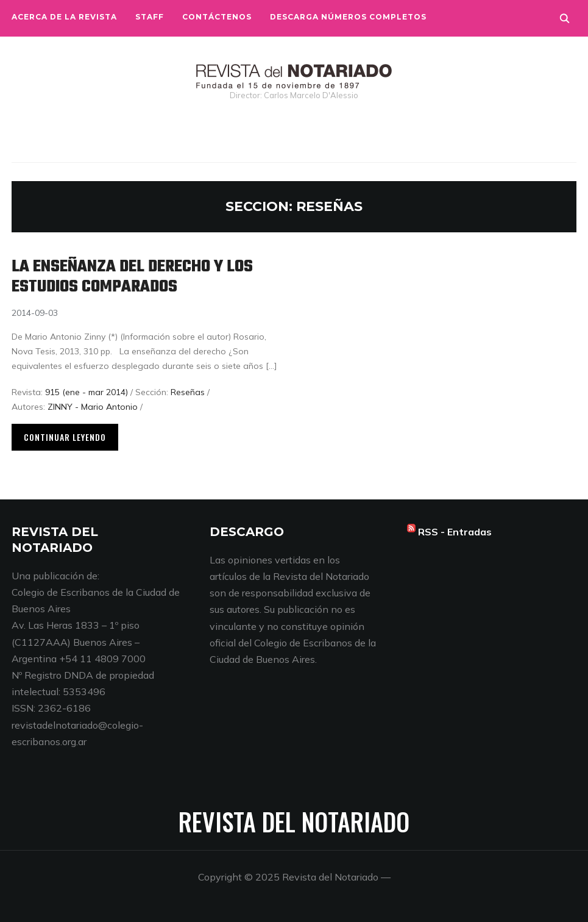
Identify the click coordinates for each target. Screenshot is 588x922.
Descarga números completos (348, 17)
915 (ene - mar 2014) (87, 392)
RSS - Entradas (455, 532)
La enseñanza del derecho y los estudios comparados (132, 277)
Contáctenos (217, 17)
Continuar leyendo (65, 437)
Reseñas (188, 392)
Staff (150, 17)
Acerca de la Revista (64, 17)
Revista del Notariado (294, 821)
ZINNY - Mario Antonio (93, 407)
